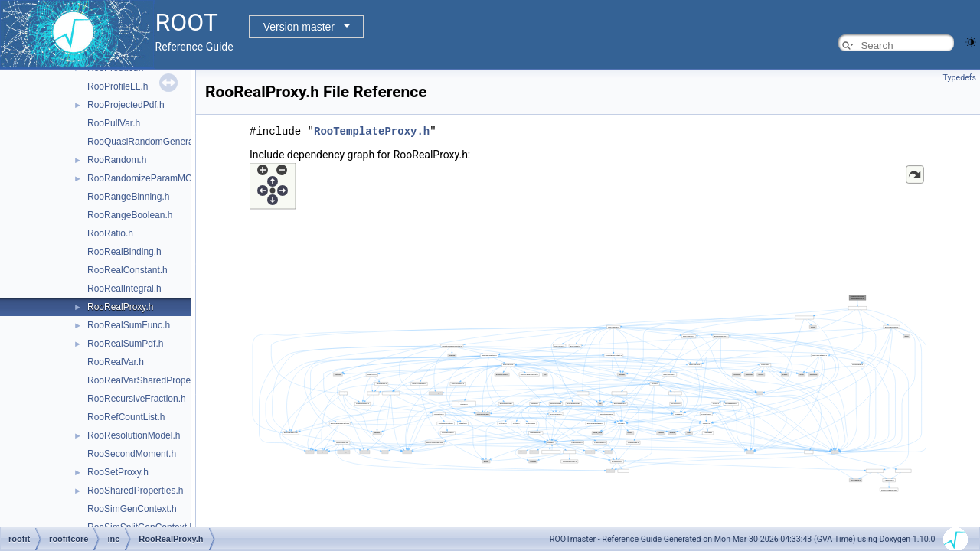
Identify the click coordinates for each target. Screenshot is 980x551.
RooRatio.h (110, 233)
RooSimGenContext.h (132, 509)
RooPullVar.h (114, 123)
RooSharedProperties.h (135, 491)
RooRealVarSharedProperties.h (152, 380)
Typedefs (959, 78)
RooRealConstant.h (127, 270)
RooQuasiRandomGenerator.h (149, 142)
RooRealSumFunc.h (129, 325)
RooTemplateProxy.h (372, 130)
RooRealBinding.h (124, 252)
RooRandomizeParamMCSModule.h (162, 178)
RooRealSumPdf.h (125, 344)
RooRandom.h (117, 160)
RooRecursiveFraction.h (137, 399)
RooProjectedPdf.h (126, 105)
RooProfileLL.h (118, 86)
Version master (299, 27)
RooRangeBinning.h (128, 197)
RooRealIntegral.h (124, 289)
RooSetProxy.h (118, 472)
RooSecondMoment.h (132, 454)
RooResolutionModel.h (134, 435)
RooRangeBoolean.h (130, 215)
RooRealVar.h (116, 362)
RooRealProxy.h (120, 307)
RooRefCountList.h (126, 417)
